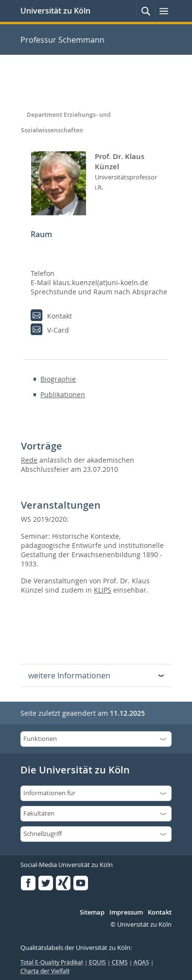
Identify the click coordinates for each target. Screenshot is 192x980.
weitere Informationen (69, 675)
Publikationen (63, 394)
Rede (29, 460)
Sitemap (92, 913)
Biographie (58, 379)
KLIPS (103, 590)
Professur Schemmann (62, 40)
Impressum (126, 913)
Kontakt (160, 913)
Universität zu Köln (55, 11)
